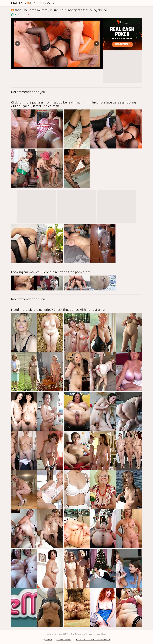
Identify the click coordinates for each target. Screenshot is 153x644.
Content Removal (63, 640)
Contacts (47, 640)
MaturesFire (24, 3)
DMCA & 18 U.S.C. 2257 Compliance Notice (92, 640)
